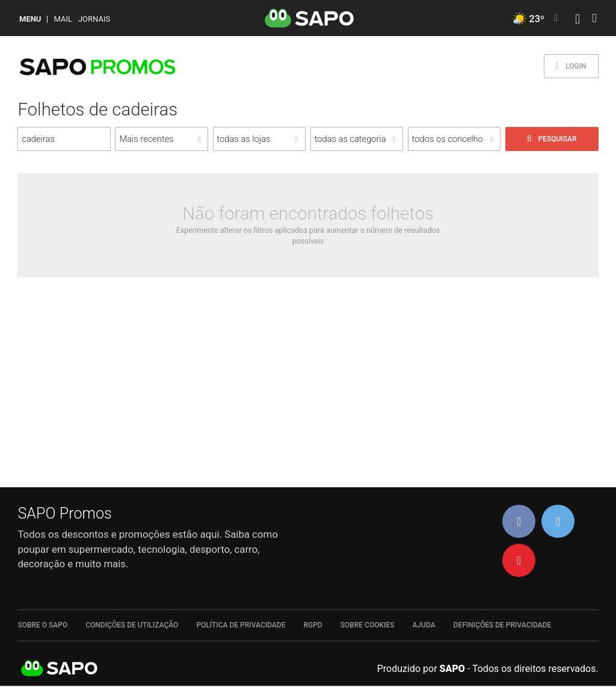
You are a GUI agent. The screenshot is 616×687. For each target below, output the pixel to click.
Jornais (94, 19)
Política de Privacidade (241, 625)
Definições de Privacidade (503, 625)
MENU (30, 19)
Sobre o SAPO (42, 625)
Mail (63, 19)
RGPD (313, 625)
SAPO (60, 669)
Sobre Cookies (368, 625)
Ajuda (423, 625)
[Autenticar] (577, 20)
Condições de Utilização (132, 625)
